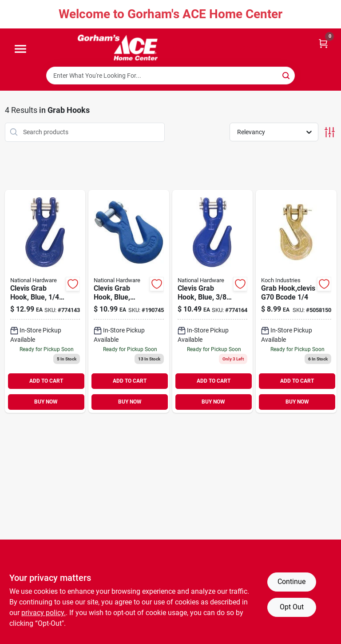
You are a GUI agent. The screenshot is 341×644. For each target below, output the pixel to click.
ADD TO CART (46, 381)
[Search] (287, 75)
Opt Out (292, 607)
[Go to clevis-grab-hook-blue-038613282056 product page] (129, 301)
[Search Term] (170, 76)
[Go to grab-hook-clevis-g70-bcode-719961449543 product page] (296, 301)
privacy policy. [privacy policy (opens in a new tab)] (44, 613)
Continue (291, 582)
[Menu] (20, 49)
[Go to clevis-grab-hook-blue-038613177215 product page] (45, 301)
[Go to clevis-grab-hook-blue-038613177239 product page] (213, 301)
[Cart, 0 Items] (323, 43)
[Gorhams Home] (118, 48)
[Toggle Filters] (330, 132)
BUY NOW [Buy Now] (46, 402)
